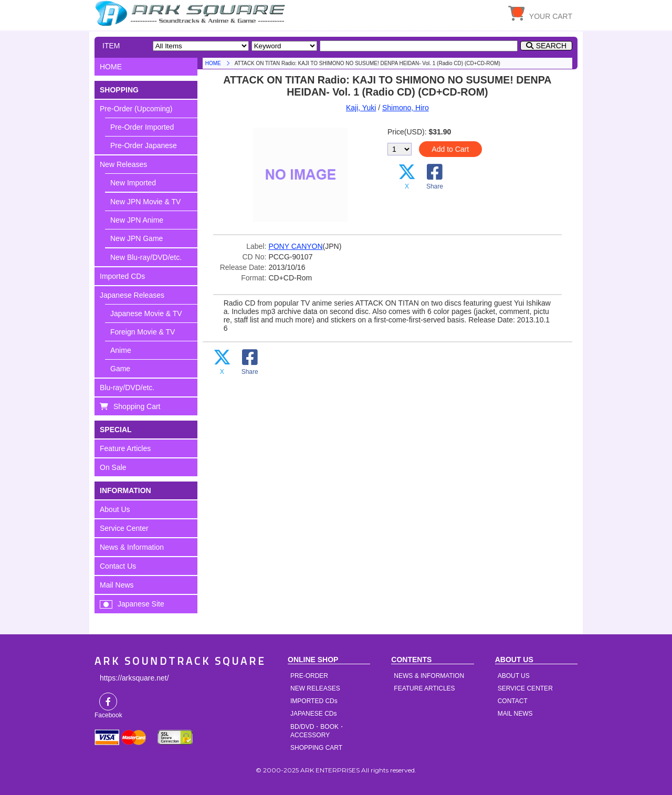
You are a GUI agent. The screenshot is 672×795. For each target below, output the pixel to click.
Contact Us (118, 566)
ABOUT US (514, 676)
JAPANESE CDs (313, 714)
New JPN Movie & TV (145, 202)
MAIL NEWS (515, 714)
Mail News (117, 585)
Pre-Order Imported (142, 127)
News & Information (132, 547)
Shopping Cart (137, 406)
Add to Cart (450, 149)
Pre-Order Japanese (144, 145)
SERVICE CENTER (525, 688)
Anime (121, 350)
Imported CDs (122, 276)
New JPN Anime (137, 220)
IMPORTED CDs (314, 701)
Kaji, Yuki (361, 108)
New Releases (123, 164)
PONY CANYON (295, 246)
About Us (115, 509)
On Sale (113, 467)
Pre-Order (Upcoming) (136, 109)
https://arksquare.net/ (134, 678)
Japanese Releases (132, 295)
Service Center (124, 528)
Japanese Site (141, 604)
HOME (192, 13)
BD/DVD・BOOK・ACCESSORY (318, 731)
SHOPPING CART (316, 748)
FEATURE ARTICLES (424, 688)
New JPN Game (136, 238)
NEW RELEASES (315, 688)
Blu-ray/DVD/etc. (127, 388)
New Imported (133, 183)
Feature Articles (125, 448)
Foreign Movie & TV (143, 332)
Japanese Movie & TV (146, 313)
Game (120, 369)
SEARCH (551, 46)
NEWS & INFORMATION (429, 676)
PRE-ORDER (309, 676)
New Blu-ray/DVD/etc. (146, 257)
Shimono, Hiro (406, 108)
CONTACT (513, 701)
